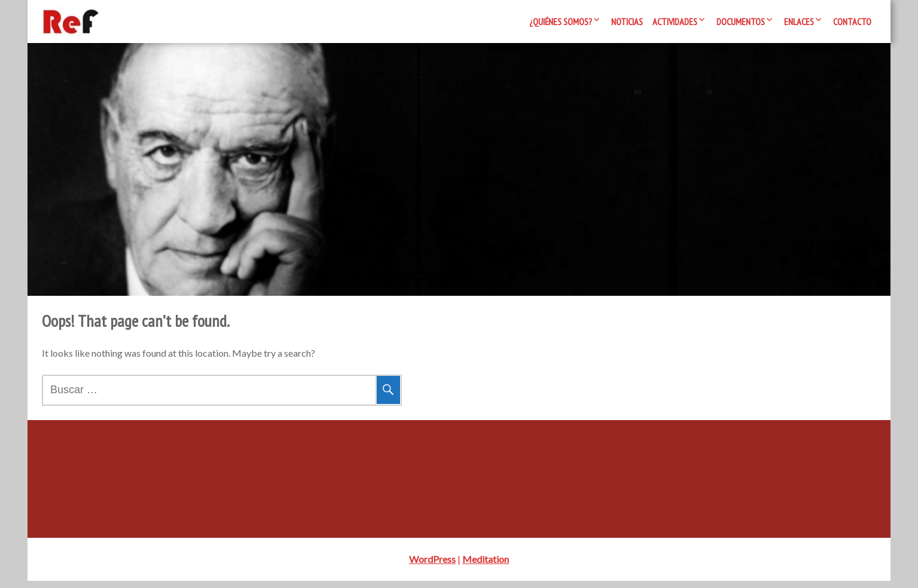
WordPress (432, 566)
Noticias (627, 22)
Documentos (741, 22)
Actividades (675, 22)
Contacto (852, 22)
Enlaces (799, 22)
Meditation (486, 566)
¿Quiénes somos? (561, 22)
